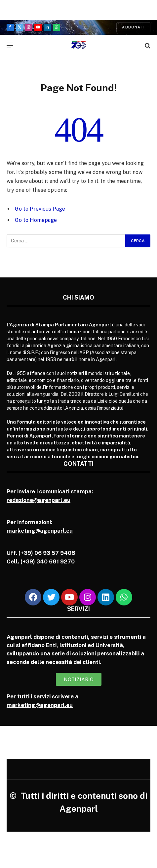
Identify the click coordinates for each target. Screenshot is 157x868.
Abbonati (133, 27)
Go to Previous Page (40, 209)
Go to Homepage (36, 220)
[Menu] (10, 45)
